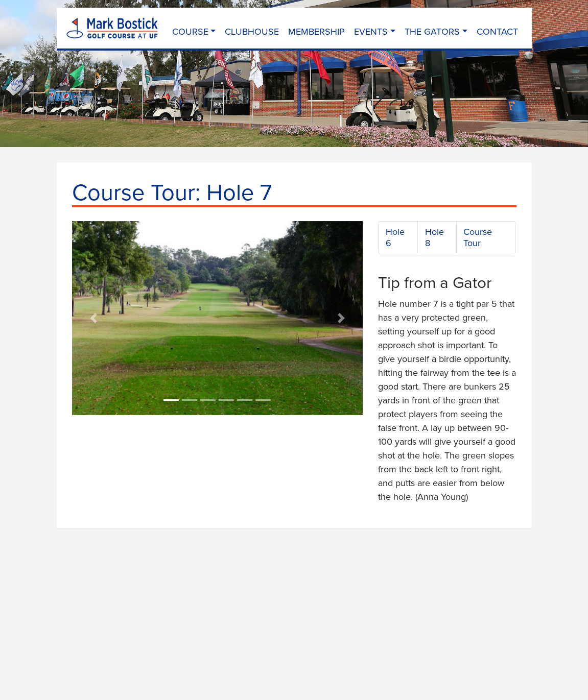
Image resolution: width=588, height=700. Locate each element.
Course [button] (190, 31)
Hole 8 (434, 237)
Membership (316, 31)
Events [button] (371, 31)
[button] (94, 318)
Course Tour (478, 237)
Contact (497, 31)
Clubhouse (252, 31)
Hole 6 (395, 237)
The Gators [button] (432, 31)
